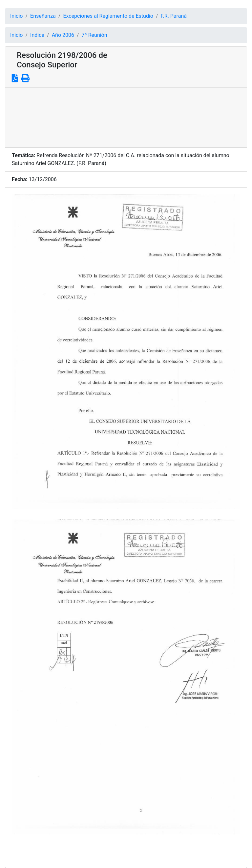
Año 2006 (63, 35)
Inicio (16, 16)
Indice (37, 35)
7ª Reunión (94, 35)
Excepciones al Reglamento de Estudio (108, 16)
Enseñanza (43, 16)
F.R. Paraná (174, 16)
